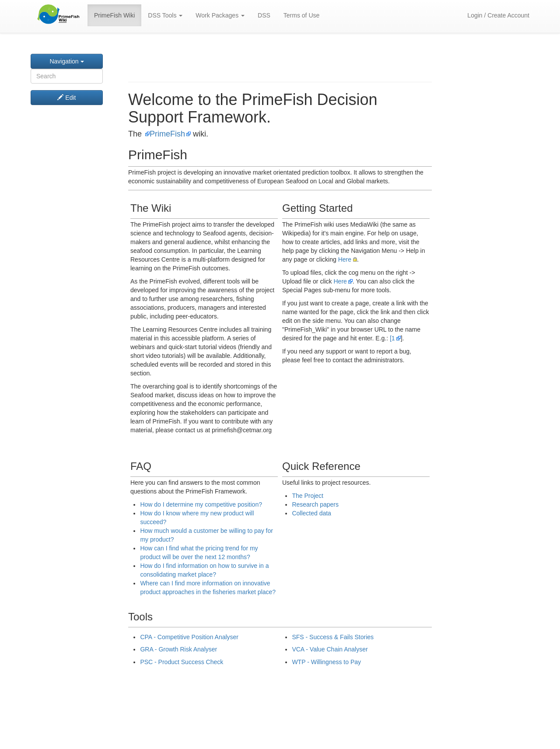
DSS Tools (165, 15)
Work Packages (220, 15)
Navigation (66, 61)
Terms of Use (301, 15)
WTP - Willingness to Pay (326, 662)
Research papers (315, 504)
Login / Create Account (498, 15)
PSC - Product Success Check (182, 662)
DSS (264, 15)
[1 (392, 338)
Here (345, 259)
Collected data (311, 513)
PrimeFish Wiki (114, 15)
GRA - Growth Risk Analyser (178, 649)
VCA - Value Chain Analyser (330, 649)
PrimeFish (167, 134)
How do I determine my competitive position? (201, 504)
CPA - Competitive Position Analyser (189, 637)
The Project (308, 496)
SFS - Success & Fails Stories (333, 637)
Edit (66, 98)
